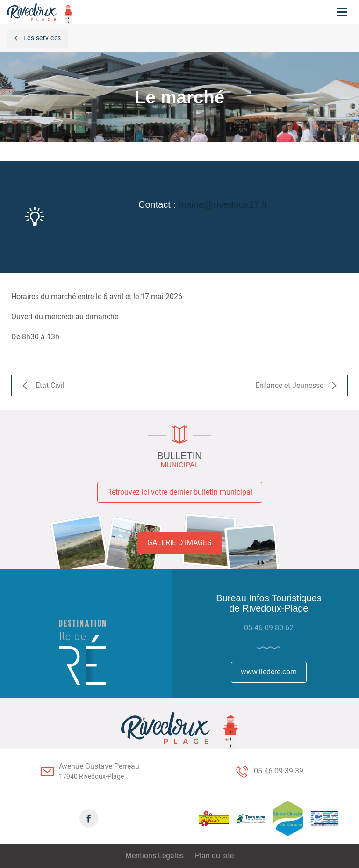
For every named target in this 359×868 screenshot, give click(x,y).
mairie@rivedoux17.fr (223, 204)
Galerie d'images (179, 543)
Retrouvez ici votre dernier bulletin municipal (180, 492)
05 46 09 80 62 (269, 628)
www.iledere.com (269, 672)
